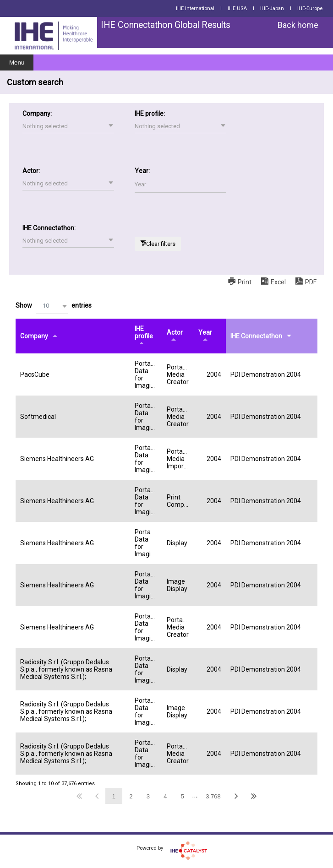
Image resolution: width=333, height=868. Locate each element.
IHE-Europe (310, 8)
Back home (298, 25)
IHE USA (237, 8)
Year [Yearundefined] (205, 332)
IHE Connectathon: (49, 228)
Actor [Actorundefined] (175, 332)
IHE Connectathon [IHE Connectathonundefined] (256, 336)
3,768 (213, 796)
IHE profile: (150, 114)
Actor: (31, 171)
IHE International (195, 8)
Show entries (54, 306)
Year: (142, 171)
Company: (37, 114)
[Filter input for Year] (180, 185)
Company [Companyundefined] (34, 336)
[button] (68, 126)
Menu (17, 62)
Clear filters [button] (161, 244)
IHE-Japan (272, 8)
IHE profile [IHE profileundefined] (144, 332)
